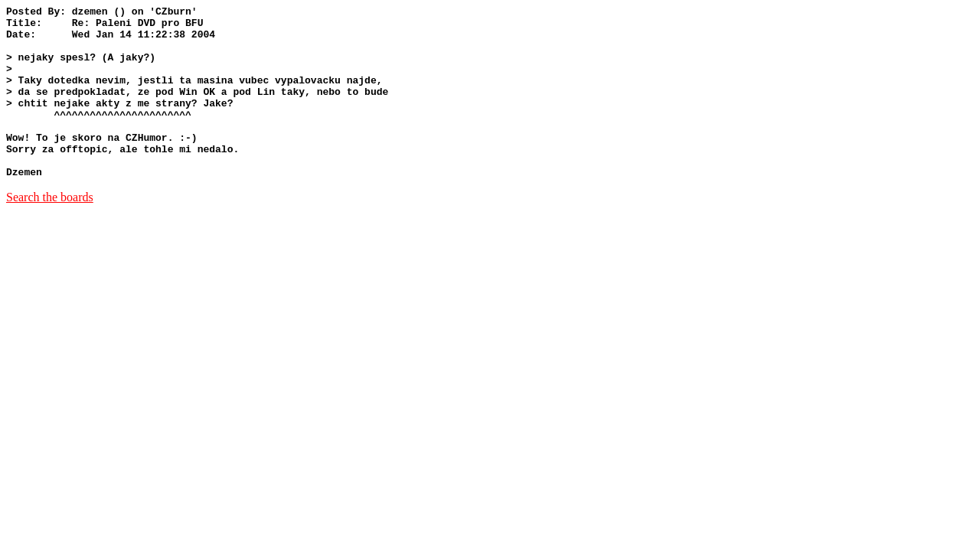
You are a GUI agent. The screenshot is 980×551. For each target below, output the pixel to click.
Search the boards (50, 231)
